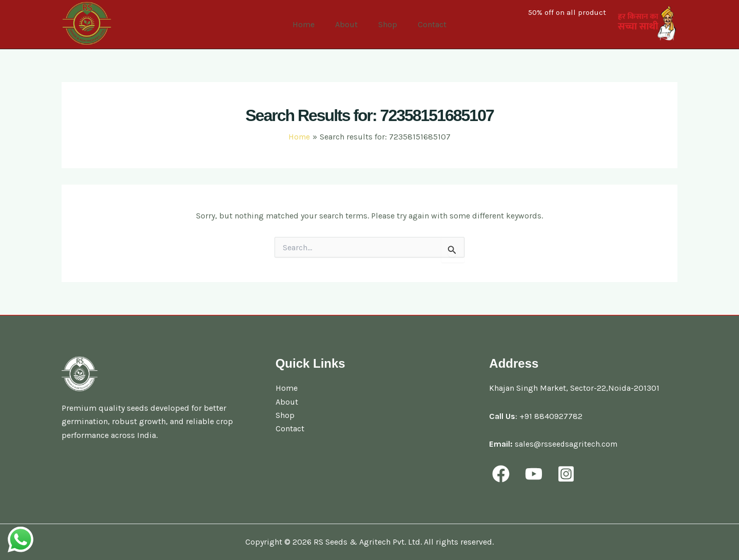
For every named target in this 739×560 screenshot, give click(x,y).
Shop (386, 24)
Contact (426, 24)
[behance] (569, 474)
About (348, 24)
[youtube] (536, 474)
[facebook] (503, 474)
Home (310, 24)
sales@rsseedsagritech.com (567, 444)
